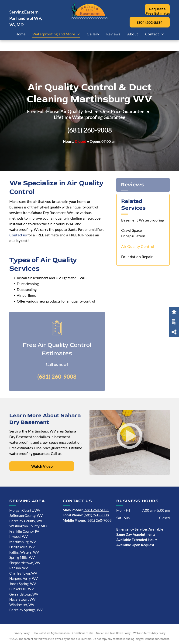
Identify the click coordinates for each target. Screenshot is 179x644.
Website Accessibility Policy (149, 633)
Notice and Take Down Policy (114, 633)
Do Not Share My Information (52, 633)
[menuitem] (21, 34)
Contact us (18, 235)
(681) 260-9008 (90, 130)
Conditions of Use (83, 633)
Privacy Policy (22, 633)
